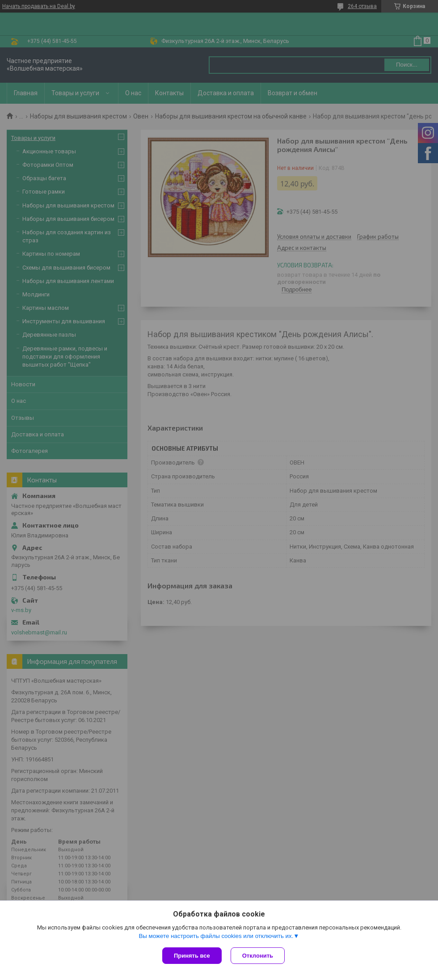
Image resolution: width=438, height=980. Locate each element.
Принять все (192, 956)
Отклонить (258, 956)
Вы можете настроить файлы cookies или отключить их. (216, 936)
